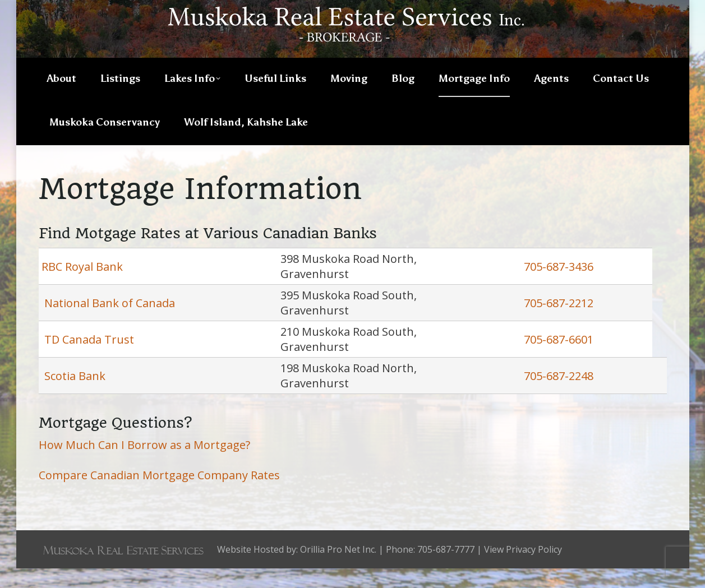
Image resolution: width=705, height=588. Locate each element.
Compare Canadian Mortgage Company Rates (159, 495)
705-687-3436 (559, 286)
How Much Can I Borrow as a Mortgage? (144, 464)
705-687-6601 (559, 359)
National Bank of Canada (108, 323)
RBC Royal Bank (82, 286)
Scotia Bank (75, 395)
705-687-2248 (559, 395)
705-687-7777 (631, 10)
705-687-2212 (559, 323)
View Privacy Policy (523, 569)
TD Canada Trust (89, 359)
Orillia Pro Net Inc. (338, 569)
